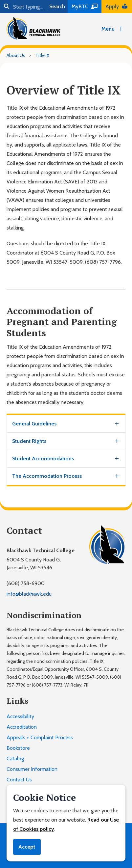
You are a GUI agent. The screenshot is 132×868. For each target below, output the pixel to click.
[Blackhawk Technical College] (33, 28)
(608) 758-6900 (26, 583)
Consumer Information (32, 769)
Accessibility (20, 716)
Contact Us (19, 780)
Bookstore (18, 748)
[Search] (23, 7)
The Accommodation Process (47, 476)
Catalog (15, 759)
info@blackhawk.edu (29, 594)
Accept (27, 847)
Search (57, 6)
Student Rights (29, 441)
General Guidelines (34, 424)
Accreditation (22, 727)
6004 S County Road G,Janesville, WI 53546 (34, 564)
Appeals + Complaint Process (40, 737)
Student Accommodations (43, 459)
